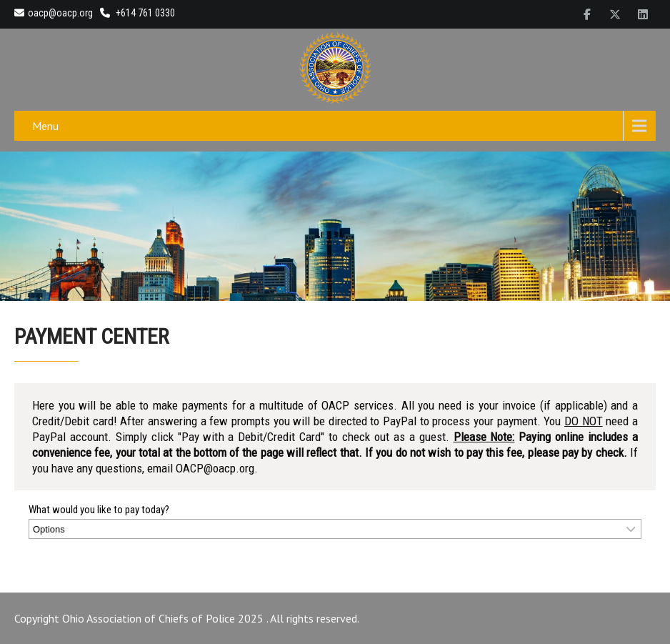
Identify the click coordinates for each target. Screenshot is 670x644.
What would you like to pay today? (99, 510)
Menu (45, 126)
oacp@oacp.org (54, 13)
